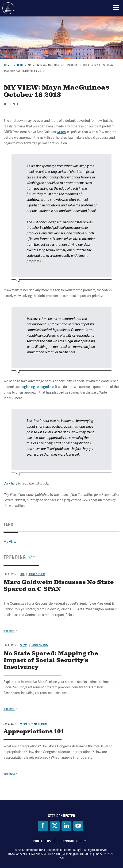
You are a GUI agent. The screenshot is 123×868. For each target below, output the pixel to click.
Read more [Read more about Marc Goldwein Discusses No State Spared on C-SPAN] (9, 631)
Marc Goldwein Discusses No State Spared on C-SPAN (59, 586)
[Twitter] (55, 826)
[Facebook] (43, 826)
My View (10, 542)
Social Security (37, 574)
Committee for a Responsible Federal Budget (8, 8)
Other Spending (40, 724)
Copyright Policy (72, 841)
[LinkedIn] (66, 826)
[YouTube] (78, 826)
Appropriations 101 (34, 732)
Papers (24, 645)
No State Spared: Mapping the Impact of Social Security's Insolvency (51, 660)
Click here (10, 483)
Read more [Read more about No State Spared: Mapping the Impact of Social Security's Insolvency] (9, 709)
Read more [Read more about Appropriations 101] (9, 774)
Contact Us (42, 841)
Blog (22, 574)
